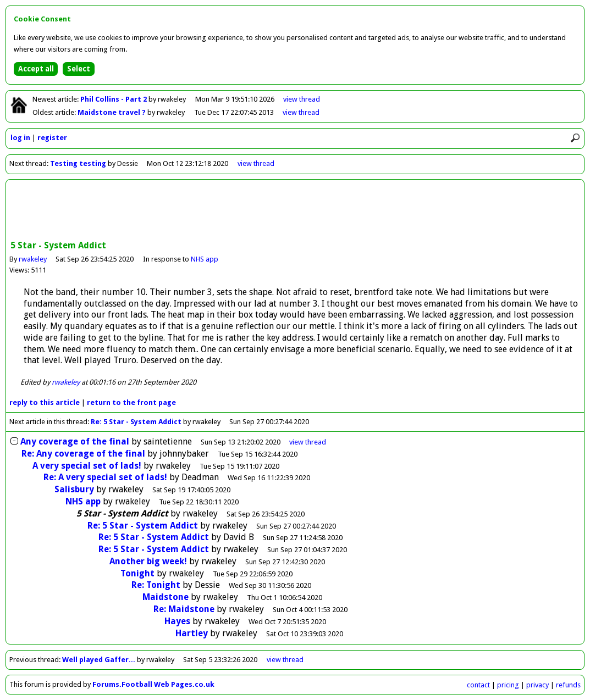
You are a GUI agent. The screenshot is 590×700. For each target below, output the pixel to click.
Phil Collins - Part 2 (114, 99)
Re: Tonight (156, 585)
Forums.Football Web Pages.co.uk (153, 684)
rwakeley (33, 259)
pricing (508, 685)
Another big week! (148, 561)
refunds (568, 685)
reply (45, 402)
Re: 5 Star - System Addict (136, 422)
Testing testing (78, 163)
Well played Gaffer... (99, 660)
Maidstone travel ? (112, 112)
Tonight (137, 573)
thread (308, 442)
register (52, 138)
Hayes (177, 621)
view (302, 99)
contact (478, 685)
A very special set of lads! (87, 466)
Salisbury (74, 489)
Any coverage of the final (75, 441)
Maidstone (166, 597)
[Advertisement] (295, 211)
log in (20, 138)
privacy (537, 685)
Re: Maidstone (184, 609)
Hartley (192, 633)
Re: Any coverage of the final (83, 454)
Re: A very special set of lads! (105, 477)
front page (131, 402)
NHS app (205, 259)
